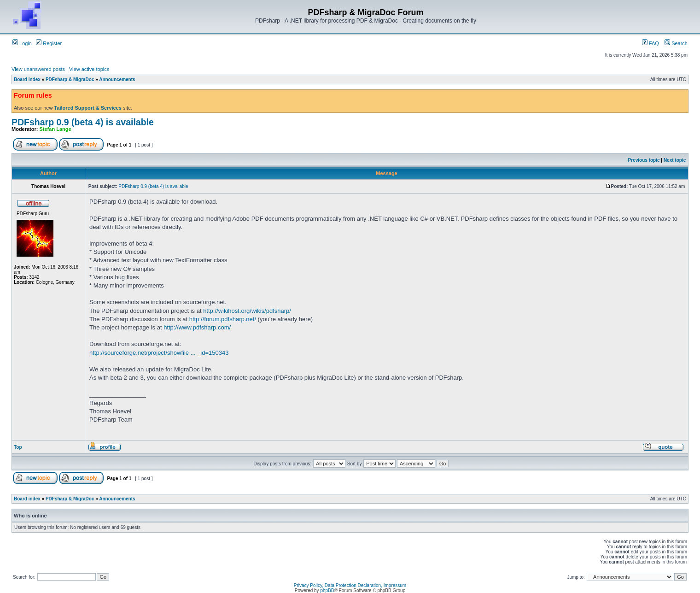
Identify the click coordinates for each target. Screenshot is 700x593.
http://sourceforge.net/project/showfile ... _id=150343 (159, 353)
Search (676, 43)
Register (49, 43)
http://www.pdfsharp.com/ (197, 327)
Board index (27, 79)
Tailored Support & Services (88, 108)
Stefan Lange (55, 129)
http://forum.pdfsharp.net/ (223, 319)
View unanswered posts (38, 69)
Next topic (675, 160)
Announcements (117, 79)
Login (22, 43)
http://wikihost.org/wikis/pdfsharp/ (247, 311)
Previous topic (644, 160)
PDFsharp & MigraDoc (70, 79)
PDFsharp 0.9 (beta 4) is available (83, 122)
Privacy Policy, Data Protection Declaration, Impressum (350, 585)
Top (18, 447)
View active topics (89, 69)
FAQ (650, 43)
